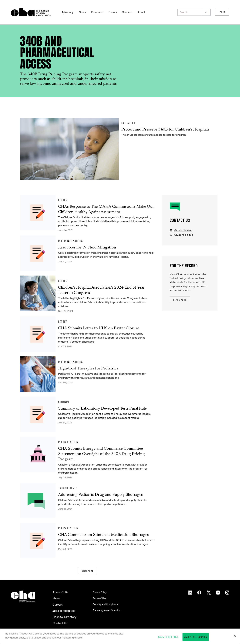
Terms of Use (99, 598)
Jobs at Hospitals (64, 611)
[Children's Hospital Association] (23, 596)
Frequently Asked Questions (107, 610)
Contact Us (60, 623)
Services (127, 12)
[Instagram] (190, 593)
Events (113, 12)
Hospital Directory (64, 617)
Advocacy (68, 12)
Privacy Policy (100, 592)
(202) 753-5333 (184, 235)
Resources (97, 12)
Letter (63, 200)
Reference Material (71, 241)
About (141, 12)
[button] (206, 12)
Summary (64, 402)
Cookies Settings (168, 639)
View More (88, 570)
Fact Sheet (128, 123)
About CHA (60, 592)
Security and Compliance (105, 604)
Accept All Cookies (196, 639)
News (82, 12)
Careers (58, 605)
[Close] (235, 638)
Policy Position (68, 442)
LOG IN (222, 12)
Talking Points (68, 488)
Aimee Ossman (183, 230)
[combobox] (191, 12)
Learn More (180, 300)
